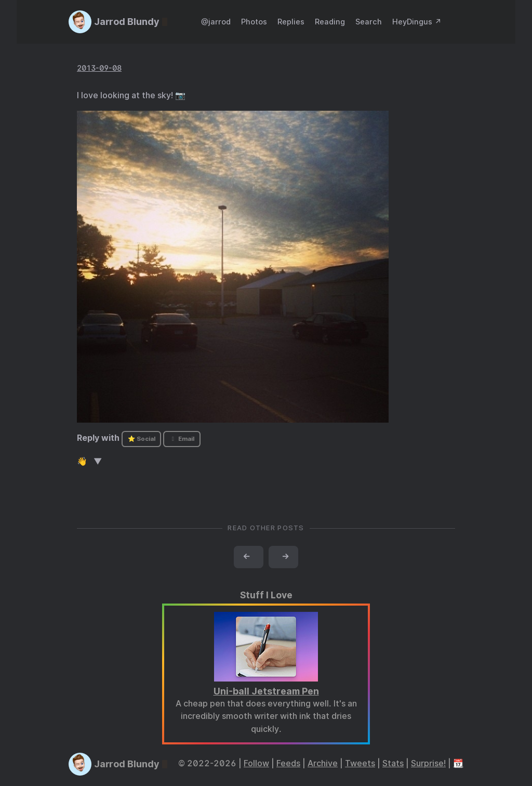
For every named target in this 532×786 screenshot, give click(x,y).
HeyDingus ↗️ (417, 22)
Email (182, 439)
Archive (323, 763)
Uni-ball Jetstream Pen (266, 691)
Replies (291, 22)
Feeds (288, 763)
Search (369, 22)
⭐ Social (142, 439)
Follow (256, 763)
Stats (393, 763)
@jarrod (216, 22)
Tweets (360, 763)
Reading (330, 22)
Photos (254, 22)
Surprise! (428, 763)
